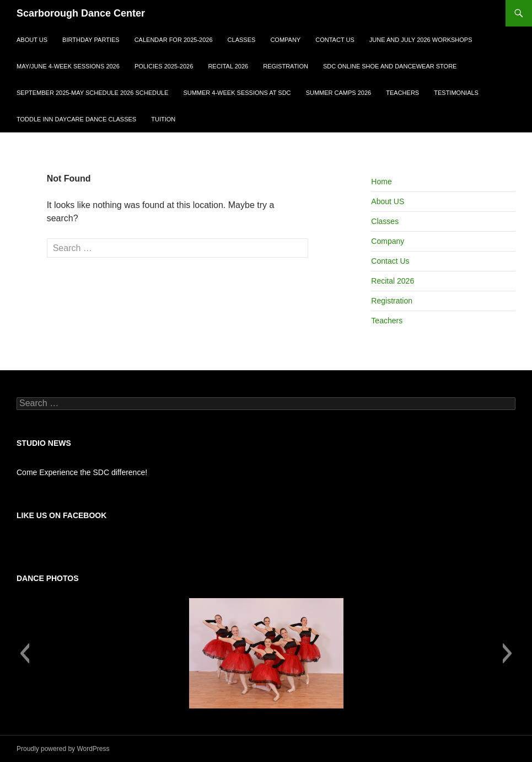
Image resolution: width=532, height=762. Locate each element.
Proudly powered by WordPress (63, 749)
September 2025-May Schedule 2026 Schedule (92, 93)
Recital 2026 (228, 66)
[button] (25, 653)
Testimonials (456, 93)
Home (381, 182)
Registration (286, 66)
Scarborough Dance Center (81, 13)
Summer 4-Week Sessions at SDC (237, 93)
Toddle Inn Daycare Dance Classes (76, 119)
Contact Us (335, 40)
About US (32, 40)
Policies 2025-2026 (164, 66)
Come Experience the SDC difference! (82, 472)
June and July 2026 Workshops (421, 40)
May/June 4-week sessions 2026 (68, 66)
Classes (242, 40)
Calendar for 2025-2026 (174, 40)
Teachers (402, 93)
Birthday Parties (91, 40)
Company (285, 40)
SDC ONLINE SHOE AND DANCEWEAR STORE (390, 66)
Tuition (163, 119)
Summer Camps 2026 (339, 93)
